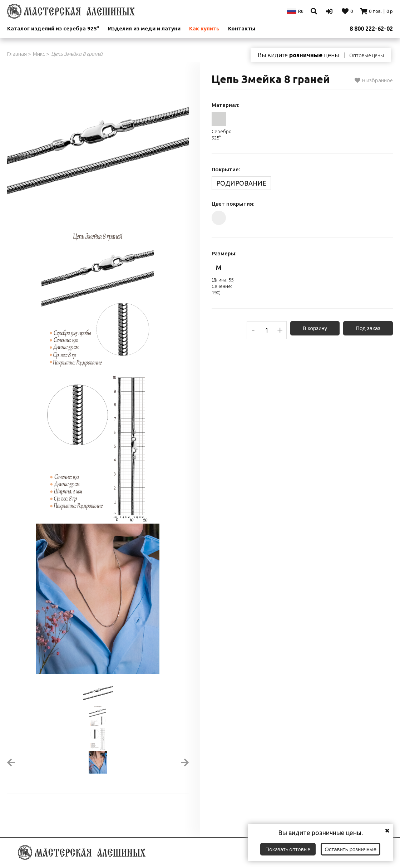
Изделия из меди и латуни (144, 28)
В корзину (315, 328)
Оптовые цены (367, 55)
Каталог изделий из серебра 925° (53, 28)
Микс (39, 54)
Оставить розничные (350, 849)
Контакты (242, 28)
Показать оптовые (288, 849)
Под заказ (368, 328)
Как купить (204, 28)
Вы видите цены (298, 55)
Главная (17, 54)
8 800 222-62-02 (371, 29)
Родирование (241, 183)
